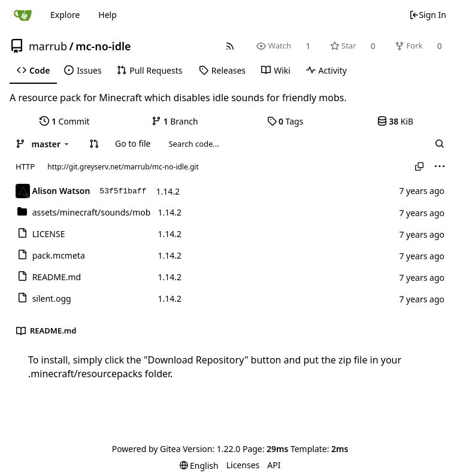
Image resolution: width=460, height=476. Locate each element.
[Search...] (440, 144)
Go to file (133, 143)
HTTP (25, 166)
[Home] (23, 15)
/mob (92, 212)
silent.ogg (52, 298)
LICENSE (49, 234)
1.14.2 (168, 191)
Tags (285, 121)
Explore (65, 15)
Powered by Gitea (146, 449)
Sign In (428, 15)
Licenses (243, 465)
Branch (175, 121)
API (274, 465)
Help (108, 15)
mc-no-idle (103, 46)
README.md (57, 277)
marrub (48, 46)
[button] (94, 144)
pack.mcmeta (59, 255)
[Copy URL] (419, 166)
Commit (64, 121)
